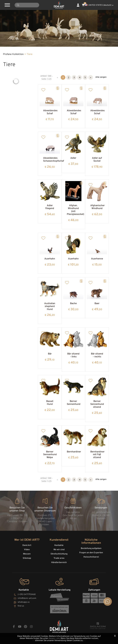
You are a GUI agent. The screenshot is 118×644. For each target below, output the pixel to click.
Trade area (59, 558)
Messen (27, 554)
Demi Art (27, 545)
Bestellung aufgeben (91, 548)
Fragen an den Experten (91, 553)
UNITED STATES (99, 5)
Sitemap (27, 558)
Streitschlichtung (59, 554)
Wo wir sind (59, 550)
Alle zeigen (101, 77)
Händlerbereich (59, 563)
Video (27, 550)
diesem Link (54, 638)
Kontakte (59, 545)
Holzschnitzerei (91, 557)
